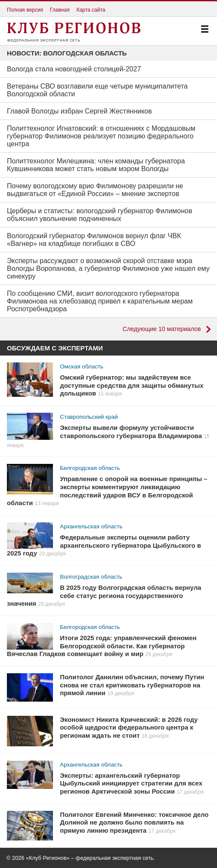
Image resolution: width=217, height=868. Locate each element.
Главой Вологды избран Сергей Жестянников (79, 111)
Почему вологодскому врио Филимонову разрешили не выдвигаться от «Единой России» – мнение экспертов (95, 190)
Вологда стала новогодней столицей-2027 (74, 69)
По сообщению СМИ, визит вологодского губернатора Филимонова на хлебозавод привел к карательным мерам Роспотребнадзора (100, 301)
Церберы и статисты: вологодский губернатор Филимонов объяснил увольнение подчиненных (99, 215)
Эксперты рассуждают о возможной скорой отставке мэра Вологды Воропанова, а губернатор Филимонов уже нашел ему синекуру (108, 268)
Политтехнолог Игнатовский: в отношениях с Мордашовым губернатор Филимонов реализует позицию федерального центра (101, 136)
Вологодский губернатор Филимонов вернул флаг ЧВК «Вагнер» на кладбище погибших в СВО (94, 240)
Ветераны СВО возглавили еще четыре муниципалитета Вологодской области (97, 90)
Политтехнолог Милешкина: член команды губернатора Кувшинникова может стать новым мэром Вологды (96, 165)
